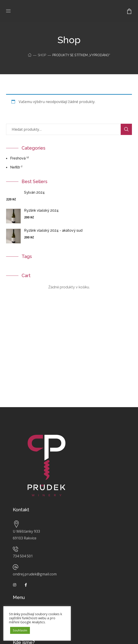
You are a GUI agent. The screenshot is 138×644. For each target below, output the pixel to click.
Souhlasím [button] (20, 630)
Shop (42, 55)
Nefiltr (15, 167)
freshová (18, 158)
